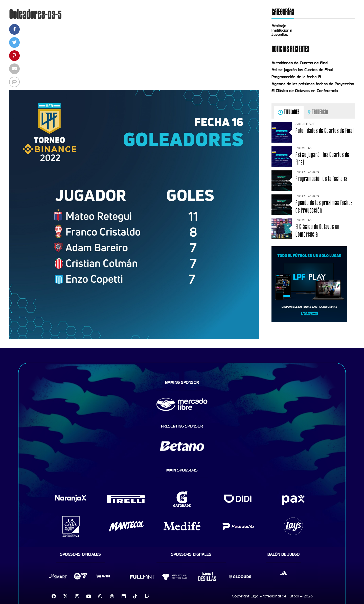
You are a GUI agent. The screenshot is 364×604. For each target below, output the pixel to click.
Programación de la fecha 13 (296, 77)
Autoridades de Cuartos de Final (300, 63)
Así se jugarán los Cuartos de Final (302, 70)
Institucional (282, 30)
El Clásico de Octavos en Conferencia (305, 91)
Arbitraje (279, 26)
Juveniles (280, 35)
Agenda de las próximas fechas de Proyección (313, 84)
